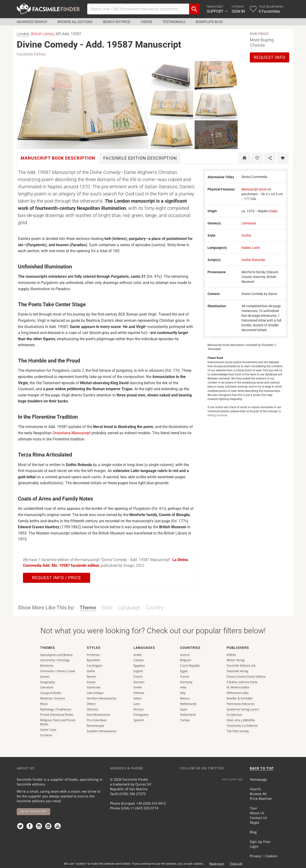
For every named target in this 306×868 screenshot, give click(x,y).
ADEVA (231, 655)
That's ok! (236, 864)
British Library (43, 34)
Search (255, 789)
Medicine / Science (53, 698)
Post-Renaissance (98, 715)
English (138, 671)
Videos (146, 22)
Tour (254, 808)
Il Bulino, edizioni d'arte (242, 682)
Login (254, 846)
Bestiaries (47, 665)
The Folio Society (238, 731)
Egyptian (139, 665)
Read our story (34, 812)
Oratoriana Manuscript (72, 433)
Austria (185, 655)
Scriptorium (234, 715)
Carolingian (94, 665)
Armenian (93, 655)
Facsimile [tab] (140, 158)
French (138, 676)
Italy (273, 211)
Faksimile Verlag (238, 671)
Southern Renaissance (102, 731)
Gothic (246, 235)
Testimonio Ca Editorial (242, 726)
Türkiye (185, 720)
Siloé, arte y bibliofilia (241, 720)
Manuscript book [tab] (58, 158)
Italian (246, 248)
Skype (254, 822)
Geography (48, 682)
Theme (88, 608)
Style (107, 608)
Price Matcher (261, 798)
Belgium (186, 660)
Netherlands (188, 704)
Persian (138, 709)
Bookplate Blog (209, 22)
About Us (257, 813)
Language (129, 608)
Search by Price (117, 22)
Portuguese (141, 715)
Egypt (184, 671)
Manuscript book (254, 189)
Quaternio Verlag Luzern (243, 709)
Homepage (258, 779)
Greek (137, 687)
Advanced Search (32, 22)
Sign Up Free (260, 842)
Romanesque (96, 726)
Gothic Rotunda (253, 260)
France (185, 676)
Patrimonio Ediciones (241, 704)
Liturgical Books (51, 693)
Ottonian (93, 709)
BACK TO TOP (262, 768)
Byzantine (93, 660)
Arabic (138, 655)
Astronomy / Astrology (55, 660)
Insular (91, 682)
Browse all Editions (75, 22)
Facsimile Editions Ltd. (241, 665)
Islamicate (94, 687)
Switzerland (188, 715)
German (139, 682)
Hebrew (139, 693)
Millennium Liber (238, 693)
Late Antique (95, 693)
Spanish (139, 720)
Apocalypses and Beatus (56, 655)
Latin (256, 248)
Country (154, 608)
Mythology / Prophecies (56, 709)
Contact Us (258, 818)
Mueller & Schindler (240, 698)
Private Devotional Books (57, 715)
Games (45, 676)
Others (91, 704)
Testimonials (174, 22)
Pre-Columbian (97, 720)
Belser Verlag (236, 660)
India (183, 687)
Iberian (91, 676)
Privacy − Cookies (263, 856)
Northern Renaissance (102, 698)
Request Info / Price (57, 578)
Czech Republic (190, 665)
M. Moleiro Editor (238, 687)
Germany (186, 682)
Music (44, 704)
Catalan (139, 660)
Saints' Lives (48, 730)
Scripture (46, 735)
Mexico (185, 698)
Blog (253, 832)
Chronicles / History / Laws (58, 671)
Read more (217, 864)
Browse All (258, 794)
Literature (249, 223)
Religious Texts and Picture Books (58, 722)
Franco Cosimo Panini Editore (246, 676)
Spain (184, 709)
